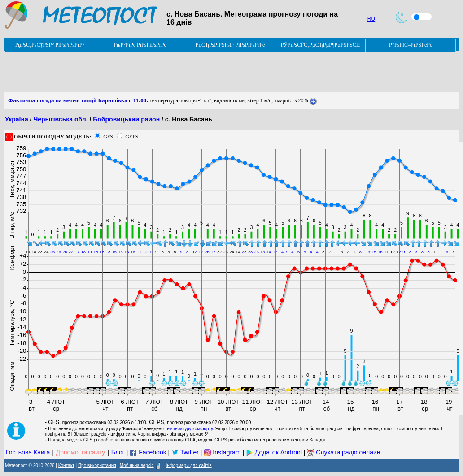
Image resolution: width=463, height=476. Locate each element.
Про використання (97, 465)
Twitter (190, 452)
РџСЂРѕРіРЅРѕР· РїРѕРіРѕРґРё (230, 45)
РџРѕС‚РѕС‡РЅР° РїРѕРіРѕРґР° (50, 45)
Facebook (152, 452)
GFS (108, 137)
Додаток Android (278, 452)
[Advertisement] (167, 72)
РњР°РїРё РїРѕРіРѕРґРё (140, 45)
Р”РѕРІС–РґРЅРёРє (411, 45)
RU (371, 19)
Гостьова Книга (28, 452)
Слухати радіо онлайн (348, 452)
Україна (17, 119)
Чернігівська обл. (60, 119)
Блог (118, 452)
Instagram (227, 452)
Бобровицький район (126, 119)
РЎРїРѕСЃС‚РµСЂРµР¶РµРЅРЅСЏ (321, 45)
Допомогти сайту (81, 452)
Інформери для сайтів (189, 465)
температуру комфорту (189, 429)
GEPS (132, 137)
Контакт (66, 465)
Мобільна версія (137, 465)
